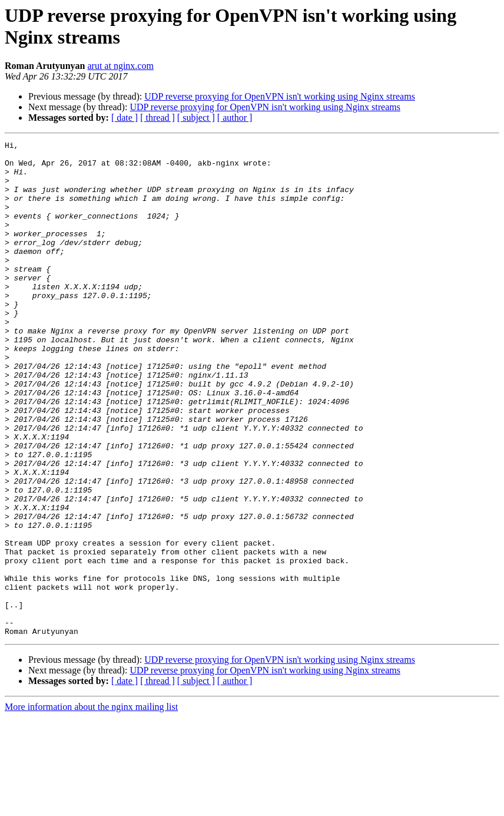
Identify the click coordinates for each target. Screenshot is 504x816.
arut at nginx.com (120, 66)
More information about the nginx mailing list (91, 806)
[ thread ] (157, 118)
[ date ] (125, 118)
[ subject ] (196, 118)
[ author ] (235, 118)
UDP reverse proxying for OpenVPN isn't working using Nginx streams (280, 96)
